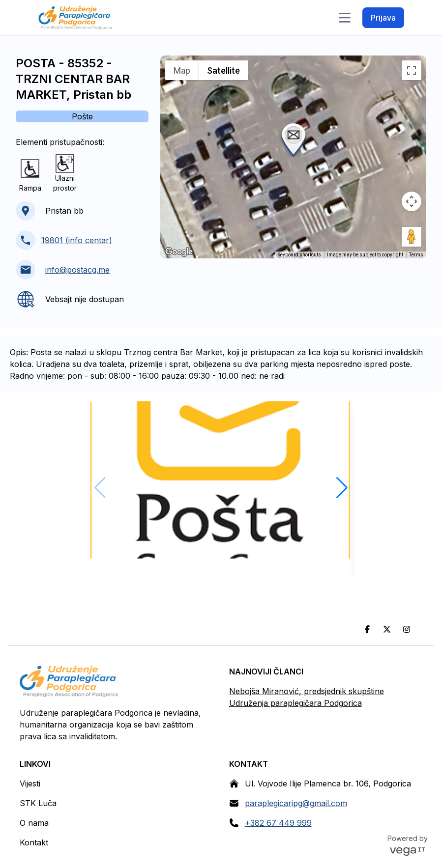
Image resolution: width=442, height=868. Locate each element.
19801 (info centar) (77, 240)
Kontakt (34, 842)
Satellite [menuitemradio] (223, 70)
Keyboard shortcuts (299, 255)
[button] (294, 139)
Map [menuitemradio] (182, 70)
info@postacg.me (77, 270)
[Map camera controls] (412, 201)
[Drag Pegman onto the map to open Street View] (412, 237)
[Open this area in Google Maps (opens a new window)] (179, 252)
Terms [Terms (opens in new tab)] (416, 255)
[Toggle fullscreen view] (412, 70)
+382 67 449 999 (278, 823)
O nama (34, 823)
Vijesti (30, 784)
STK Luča (38, 803)
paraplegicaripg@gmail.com (296, 803)
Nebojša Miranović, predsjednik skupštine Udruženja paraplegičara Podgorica (307, 697)
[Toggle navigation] (345, 18)
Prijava (383, 18)
